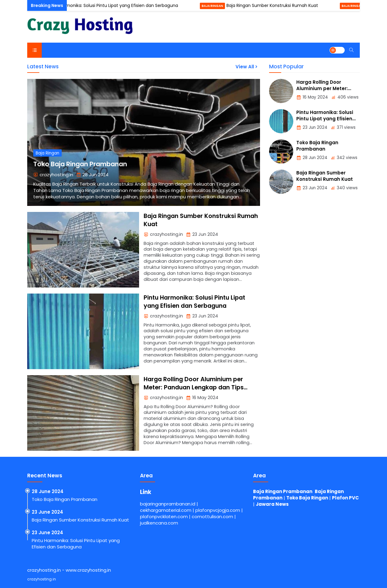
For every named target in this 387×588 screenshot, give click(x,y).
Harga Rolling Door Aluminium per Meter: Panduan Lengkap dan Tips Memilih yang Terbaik (194, 388)
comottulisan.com (212, 517)
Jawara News (272, 504)
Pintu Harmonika (32, 6)
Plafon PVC (345, 498)
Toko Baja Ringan (307, 498)
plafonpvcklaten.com (164, 517)
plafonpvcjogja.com (218, 510)
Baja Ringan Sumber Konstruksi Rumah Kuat (275, 5)
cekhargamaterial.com (166, 510)
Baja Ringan (215, 6)
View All (247, 67)
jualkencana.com (159, 523)
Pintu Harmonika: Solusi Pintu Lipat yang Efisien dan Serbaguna (115, 5)
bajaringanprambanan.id (168, 504)
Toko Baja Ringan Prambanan (80, 164)
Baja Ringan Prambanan (283, 491)
